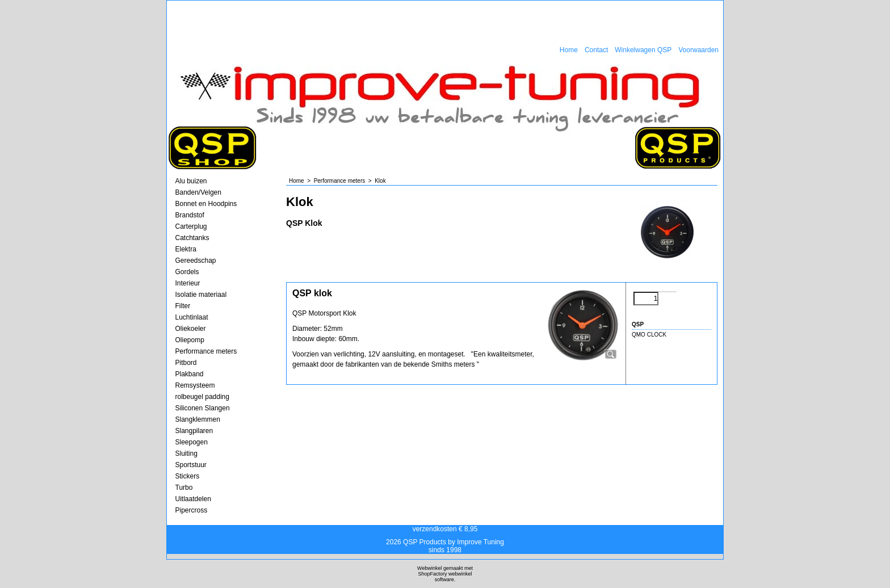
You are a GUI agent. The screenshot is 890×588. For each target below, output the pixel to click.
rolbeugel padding (202, 397)
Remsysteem (195, 385)
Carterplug (191, 226)
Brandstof (190, 215)
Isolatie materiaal (201, 295)
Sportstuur (191, 465)
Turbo (184, 488)
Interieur (188, 283)
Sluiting (186, 453)
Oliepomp (190, 340)
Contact (596, 50)
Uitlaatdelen (193, 499)
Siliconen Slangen (203, 408)
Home (569, 50)
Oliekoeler (191, 329)
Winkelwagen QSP (643, 50)
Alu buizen (191, 181)
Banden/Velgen (198, 192)
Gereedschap (196, 261)
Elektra (186, 249)
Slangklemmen (198, 419)
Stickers (188, 476)
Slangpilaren (194, 431)
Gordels (187, 272)
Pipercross (192, 510)
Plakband (190, 374)
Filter (183, 306)
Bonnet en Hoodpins (206, 204)
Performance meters (206, 351)
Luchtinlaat (192, 317)
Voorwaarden (698, 50)
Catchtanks (192, 238)
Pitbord (186, 363)
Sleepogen (192, 442)
